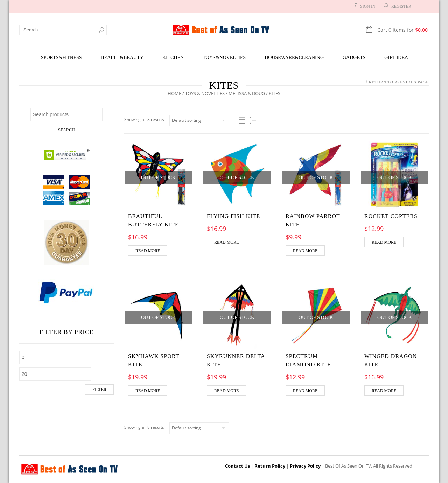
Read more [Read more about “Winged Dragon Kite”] (384, 391)
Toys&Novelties (224, 58)
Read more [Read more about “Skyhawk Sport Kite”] (148, 391)
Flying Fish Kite (233, 216)
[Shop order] (199, 121)
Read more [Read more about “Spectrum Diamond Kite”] (305, 391)
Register (401, 6)
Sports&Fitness (61, 58)
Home (174, 93)
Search (66, 130)
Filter (99, 390)
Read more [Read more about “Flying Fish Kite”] (226, 242)
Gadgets (354, 58)
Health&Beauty (122, 58)
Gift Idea (396, 58)
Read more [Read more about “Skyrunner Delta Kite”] (226, 391)
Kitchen (173, 58)
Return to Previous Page (399, 82)
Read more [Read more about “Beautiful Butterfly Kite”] (148, 251)
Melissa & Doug (247, 93)
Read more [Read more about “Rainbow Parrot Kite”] (305, 251)
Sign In (368, 6)
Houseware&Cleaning (294, 58)
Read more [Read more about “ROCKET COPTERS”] (384, 242)
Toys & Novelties (205, 93)
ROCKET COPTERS (391, 216)
